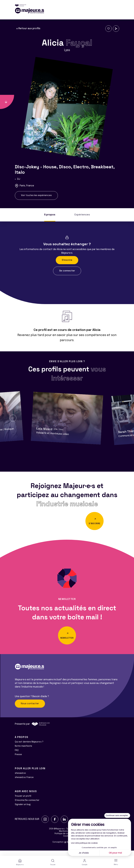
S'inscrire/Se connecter (27, 806)
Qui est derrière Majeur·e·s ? (29, 747)
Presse (18, 760)
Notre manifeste (23, 751)
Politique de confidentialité (67, 839)
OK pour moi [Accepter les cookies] (115, 853)
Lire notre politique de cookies (84, 843)
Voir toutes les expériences (36, 195)
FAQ (17, 756)
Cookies (67, 842)
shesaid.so (20, 779)
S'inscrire (67, 260)
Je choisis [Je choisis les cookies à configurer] (84, 853)
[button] (13, 418)
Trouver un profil (23, 801)
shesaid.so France (24, 783)
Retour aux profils (28, 29)
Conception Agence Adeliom (67, 848)
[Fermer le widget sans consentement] (117, 815)
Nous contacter (30, 709)
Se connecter (67, 271)
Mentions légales (67, 837)
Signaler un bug (23, 810)
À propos (50, 215)
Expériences (82, 215)
